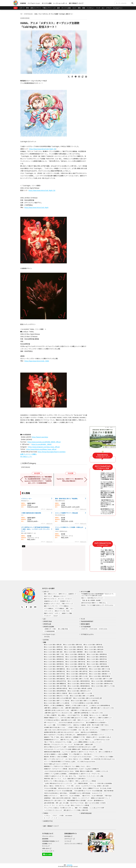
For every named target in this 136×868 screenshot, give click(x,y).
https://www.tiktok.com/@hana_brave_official (41, 449)
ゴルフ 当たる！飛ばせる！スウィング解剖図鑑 (77, 759)
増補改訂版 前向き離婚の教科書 (52, 752)
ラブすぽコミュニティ (87, 634)
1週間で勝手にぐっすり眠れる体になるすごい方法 (83, 710)
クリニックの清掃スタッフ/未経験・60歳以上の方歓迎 (69, 528)
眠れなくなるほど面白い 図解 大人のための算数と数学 (58, 698)
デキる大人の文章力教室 (50, 788)
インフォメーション (34, 3)
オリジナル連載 (47, 3)
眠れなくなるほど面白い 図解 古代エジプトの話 (56, 696)
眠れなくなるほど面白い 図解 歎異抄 (74, 652)
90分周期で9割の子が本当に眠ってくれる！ (55, 727)
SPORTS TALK (48, 621)
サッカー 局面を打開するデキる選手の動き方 (74, 779)
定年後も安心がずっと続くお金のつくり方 (55, 800)
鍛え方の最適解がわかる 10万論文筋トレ (97, 722)
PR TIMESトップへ (26, 457)
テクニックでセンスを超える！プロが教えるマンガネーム (59, 808)
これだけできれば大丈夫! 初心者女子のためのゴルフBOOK (59, 771)
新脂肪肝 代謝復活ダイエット (51, 718)
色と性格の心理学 (79, 744)
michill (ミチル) (48, 821)
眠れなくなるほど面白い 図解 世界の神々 (100, 671)
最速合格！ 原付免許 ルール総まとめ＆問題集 (56, 757)
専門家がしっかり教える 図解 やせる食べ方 (76, 705)
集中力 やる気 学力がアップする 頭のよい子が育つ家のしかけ (60, 735)
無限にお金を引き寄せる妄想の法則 (62, 798)
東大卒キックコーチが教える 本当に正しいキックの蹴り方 (59, 781)
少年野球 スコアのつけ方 (102, 771)
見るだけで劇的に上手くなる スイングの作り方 (56, 764)
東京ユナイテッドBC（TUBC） (63, 611)
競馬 (79, 8)
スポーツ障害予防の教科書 (81, 783)
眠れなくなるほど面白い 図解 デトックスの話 (103, 686)
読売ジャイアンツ (36, 8)
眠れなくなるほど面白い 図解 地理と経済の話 (56, 688)
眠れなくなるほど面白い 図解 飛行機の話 (100, 676)
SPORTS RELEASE (28, 14)
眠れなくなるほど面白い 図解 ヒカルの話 (77, 676)
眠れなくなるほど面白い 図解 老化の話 (54, 666)
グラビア (109, 8)
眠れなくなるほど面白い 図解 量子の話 (75, 664)
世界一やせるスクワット (50, 722)
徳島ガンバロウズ (48, 613)
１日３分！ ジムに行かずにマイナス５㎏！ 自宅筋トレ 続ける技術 (92, 786)
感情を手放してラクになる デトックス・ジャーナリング (58, 744)
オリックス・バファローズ (65, 599)
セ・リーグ (47, 818)
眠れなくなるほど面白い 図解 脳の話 (53, 649)
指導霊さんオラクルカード (51, 796)
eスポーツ (57, 613)
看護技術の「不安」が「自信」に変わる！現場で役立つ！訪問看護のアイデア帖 (64, 737)
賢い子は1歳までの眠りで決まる (100, 725)
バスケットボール (48, 611)
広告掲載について (47, 844)
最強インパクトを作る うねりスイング (54, 759)
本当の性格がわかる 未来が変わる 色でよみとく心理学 (82, 747)
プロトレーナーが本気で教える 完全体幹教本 (101, 783)
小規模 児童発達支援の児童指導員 (31, 513)
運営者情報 (45, 839)
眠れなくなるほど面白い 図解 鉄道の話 (54, 662)
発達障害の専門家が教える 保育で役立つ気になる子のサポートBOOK (61, 732)
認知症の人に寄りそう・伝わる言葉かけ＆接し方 (99, 737)
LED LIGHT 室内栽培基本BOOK (95, 800)
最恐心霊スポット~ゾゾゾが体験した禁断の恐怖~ (76, 810)
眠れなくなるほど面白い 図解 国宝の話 (75, 657)
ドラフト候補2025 (60, 608)
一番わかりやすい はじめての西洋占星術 (92, 796)
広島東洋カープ (72, 594)
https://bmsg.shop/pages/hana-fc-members (52, 452)
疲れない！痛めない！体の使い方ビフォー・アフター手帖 (59, 786)
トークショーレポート (60, 3)
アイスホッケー (48, 616)
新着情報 (23, 3)
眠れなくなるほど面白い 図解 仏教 (53, 645)
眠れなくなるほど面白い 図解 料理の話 (97, 664)
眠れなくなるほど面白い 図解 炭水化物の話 (79, 683)
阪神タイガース (63, 594)
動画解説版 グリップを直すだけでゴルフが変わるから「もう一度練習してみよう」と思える (67, 766)
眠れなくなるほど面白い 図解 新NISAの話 (102, 683)
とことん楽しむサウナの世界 (97, 808)
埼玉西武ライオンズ (65, 601)
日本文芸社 (47, 637)
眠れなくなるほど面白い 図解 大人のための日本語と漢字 (88, 698)
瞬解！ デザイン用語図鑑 (81, 808)
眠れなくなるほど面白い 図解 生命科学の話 (55, 681)
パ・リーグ (54, 818)
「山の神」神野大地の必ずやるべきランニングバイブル (58, 783)
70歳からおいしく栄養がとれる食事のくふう (100, 718)
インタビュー (91, 8)
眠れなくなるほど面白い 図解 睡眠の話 (75, 659)
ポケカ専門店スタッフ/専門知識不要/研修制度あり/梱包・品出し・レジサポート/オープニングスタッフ (35, 529)
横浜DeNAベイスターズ (60, 596)
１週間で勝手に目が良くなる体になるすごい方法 (56, 710)
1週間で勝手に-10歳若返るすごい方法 (54, 708)
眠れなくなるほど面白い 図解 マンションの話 (80, 693)
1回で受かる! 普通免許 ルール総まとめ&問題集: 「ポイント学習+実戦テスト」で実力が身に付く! (68, 754)
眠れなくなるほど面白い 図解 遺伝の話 (75, 654)
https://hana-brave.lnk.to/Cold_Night (36, 207)
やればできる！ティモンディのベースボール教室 (91, 776)
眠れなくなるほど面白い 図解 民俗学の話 (77, 674)
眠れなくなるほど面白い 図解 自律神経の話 (55, 691)
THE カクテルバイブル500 (77, 803)
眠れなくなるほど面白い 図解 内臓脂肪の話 (55, 683)
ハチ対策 (61, 815)
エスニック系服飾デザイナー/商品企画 (66, 513)
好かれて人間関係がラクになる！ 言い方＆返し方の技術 (97, 788)
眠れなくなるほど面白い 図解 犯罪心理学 (54, 676)
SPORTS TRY (85, 629)
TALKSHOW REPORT (87, 621)
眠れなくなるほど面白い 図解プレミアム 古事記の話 (84, 701)
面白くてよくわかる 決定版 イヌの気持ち (95, 803)
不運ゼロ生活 (108, 796)
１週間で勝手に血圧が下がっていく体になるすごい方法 (58, 713)
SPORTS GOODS (103, 629)
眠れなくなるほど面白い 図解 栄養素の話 (54, 669)
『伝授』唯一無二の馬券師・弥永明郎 (91, 600)
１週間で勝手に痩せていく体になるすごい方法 (102, 708)
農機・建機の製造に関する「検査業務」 (67, 498)
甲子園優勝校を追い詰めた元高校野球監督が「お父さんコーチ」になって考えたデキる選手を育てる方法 (98, 595)
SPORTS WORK (93, 629)
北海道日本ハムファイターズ (51, 601)
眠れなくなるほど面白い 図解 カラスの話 (100, 669)
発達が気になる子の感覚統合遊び (89, 732)
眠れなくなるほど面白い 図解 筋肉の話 (54, 657)
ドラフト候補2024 (49, 608)
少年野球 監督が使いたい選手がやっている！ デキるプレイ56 (84, 774)
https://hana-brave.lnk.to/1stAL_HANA (37, 361)
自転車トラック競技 (67, 613)
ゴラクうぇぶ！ (69, 839)
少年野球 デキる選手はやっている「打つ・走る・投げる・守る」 (60, 776)
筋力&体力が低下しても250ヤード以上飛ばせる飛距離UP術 (84, 769)
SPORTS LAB (47, 624)
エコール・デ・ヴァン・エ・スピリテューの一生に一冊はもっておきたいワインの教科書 (66, 805)
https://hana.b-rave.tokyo (40, 437)
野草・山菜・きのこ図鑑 (62, 803)
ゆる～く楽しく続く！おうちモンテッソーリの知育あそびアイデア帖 (96, 730)
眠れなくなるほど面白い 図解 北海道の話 (54, 679)
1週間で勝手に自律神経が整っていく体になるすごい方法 (88, 713)
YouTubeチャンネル (119, 8)
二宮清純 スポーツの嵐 (50, 629)
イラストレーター (26, 498)
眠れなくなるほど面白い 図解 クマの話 (54, 654)
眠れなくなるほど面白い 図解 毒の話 (74, 647)
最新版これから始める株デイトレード (101, 798)
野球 (27, 8)
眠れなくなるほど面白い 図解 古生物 (94, 649)
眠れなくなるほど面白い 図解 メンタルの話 (78, 679)
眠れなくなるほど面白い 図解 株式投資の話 (79, 681)
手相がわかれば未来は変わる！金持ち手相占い (56, 793)
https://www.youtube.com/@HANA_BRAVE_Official (44, 442)
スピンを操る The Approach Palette (86, 761)
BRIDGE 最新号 (85, 624)
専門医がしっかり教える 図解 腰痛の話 (54, 705)
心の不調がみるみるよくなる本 (102, 740)
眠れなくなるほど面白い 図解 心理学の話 (77, 671)
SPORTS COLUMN (49, 627)
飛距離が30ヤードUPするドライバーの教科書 (55, 769)
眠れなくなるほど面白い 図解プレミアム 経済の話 (57, 703)
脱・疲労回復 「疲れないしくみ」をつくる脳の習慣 (95, 715)
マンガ (98, 8)
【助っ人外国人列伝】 (63, 629)
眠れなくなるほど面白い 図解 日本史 (94, 652)
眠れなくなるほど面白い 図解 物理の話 (54, 664)
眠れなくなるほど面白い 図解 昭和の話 (97, 657)
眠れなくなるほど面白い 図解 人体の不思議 (55, 686)
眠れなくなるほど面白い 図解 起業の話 (97, 654)
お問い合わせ (46, 848)
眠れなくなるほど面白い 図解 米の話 (73, 645)
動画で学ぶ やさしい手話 (67, 740)
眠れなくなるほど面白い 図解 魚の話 (93, 645)
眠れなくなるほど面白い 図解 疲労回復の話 (79, 686)
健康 (58, 8)
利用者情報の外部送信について (51, 841)
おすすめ (46, 640)
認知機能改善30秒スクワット (51, 740)
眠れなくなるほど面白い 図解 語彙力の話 (54, 671)
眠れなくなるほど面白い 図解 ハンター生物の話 (82, 696)
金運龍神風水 (47, 798)
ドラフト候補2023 (64, 606)
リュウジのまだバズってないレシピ (53, 810)
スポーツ (22, 8)
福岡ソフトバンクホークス (51, 606)
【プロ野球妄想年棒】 (50, 631)
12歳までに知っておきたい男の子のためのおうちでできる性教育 (60, 730)
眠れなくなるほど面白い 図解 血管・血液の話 (80, 688)
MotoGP (56, 616)
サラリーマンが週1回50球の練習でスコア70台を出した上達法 (60, 761)
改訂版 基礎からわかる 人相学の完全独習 (80, 793)
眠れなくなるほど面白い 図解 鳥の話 (94, 647)
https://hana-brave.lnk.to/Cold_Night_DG (42, 149)
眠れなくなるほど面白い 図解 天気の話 (75, 662)
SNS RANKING (69, 815)
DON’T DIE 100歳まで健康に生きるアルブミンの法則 (74, 718)
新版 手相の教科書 (109, 791)
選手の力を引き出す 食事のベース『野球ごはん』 (94, 603)
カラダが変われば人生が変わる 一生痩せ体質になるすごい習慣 (60, 720)
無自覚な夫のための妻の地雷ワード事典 (92, 749)
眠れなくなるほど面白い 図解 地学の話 (97, 659)
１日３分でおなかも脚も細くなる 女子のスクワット (71, 722)
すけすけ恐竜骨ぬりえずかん (64, 725)
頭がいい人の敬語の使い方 (106, 752)
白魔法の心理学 (89, 744)
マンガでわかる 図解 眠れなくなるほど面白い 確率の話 (85, 703)
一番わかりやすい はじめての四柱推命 (69, 796)
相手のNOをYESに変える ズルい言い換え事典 (70, 788)
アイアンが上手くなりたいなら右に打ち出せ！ (81, 757)
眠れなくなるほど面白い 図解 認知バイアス (100, 674)
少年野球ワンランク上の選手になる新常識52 (55, 774)
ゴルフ (74, 8)
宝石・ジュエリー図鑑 (50, 725)
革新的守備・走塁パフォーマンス (52, 779)
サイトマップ (46, 846)
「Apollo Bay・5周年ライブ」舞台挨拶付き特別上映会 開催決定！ (69, 480)
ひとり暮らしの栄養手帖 (50, 715)
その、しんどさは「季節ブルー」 (83, 740)
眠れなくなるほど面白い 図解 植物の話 (54, 659)
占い (103, 8)
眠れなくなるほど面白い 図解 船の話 (74, 649)
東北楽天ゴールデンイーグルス (52, 604)
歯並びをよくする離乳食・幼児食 (82, 725)
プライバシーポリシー (48, 836)
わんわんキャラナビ (97, 793)
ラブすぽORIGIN (86, 627)
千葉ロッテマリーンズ (49, 8)
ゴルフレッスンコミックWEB (72, 844)
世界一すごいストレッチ (98, 720)
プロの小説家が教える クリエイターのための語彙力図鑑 (88, 791)
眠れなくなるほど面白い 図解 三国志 (53, 652)
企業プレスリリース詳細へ (29, 454)
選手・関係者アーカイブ (51, 826)
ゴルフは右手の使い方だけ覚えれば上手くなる (103, 759)
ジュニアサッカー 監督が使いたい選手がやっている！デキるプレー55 (79, 752)
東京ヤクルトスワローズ (50, 599)
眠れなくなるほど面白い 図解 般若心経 (97, 662)
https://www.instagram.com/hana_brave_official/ (44, 447)
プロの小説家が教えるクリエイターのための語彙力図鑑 (58, 791)
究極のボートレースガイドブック (81, 798)
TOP (21, 14)
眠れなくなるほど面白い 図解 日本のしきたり (79, 691)
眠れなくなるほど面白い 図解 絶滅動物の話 (102, 681)
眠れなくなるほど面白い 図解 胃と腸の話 (99, 666)
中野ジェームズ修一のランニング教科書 (86, 781)
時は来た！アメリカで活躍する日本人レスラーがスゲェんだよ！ (98, 605)
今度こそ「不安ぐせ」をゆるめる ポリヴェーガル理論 (58, 742)
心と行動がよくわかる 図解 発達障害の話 (100, 705)
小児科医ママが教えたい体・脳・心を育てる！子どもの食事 (83, 727)
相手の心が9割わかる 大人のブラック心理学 (55, 747)
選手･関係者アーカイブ (76, 3)
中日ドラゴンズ (48, 596)
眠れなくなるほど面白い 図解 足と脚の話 (76, 666)
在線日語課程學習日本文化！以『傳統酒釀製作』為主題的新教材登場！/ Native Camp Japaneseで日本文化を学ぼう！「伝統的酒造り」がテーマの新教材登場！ (38, 480)
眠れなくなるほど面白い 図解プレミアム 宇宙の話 (57, 701)
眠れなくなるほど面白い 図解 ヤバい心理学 (101, 679)
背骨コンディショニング (84, 720)
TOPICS (46, 813)
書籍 (84, 8)
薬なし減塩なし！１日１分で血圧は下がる (69, 715)
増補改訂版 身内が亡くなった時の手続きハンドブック (91, 735)
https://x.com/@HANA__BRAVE (42, 444)
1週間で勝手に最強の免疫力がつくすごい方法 (77, 708)
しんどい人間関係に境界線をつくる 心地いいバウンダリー (88, 742)
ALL (16, 8)
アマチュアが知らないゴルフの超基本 (104, 757)
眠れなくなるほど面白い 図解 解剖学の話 (77, 669)
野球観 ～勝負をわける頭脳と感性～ (85, 771)
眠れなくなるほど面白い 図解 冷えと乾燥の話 (56, 693)
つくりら (67, 841)
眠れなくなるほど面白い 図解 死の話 (53, 647)
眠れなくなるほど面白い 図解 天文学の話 (54, 674)
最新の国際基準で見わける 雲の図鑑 (76, 800)
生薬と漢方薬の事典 (49, 803)
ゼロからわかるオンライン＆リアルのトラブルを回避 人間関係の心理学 (62, 749)
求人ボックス (49, 509)
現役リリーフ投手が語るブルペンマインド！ (93, 598)
